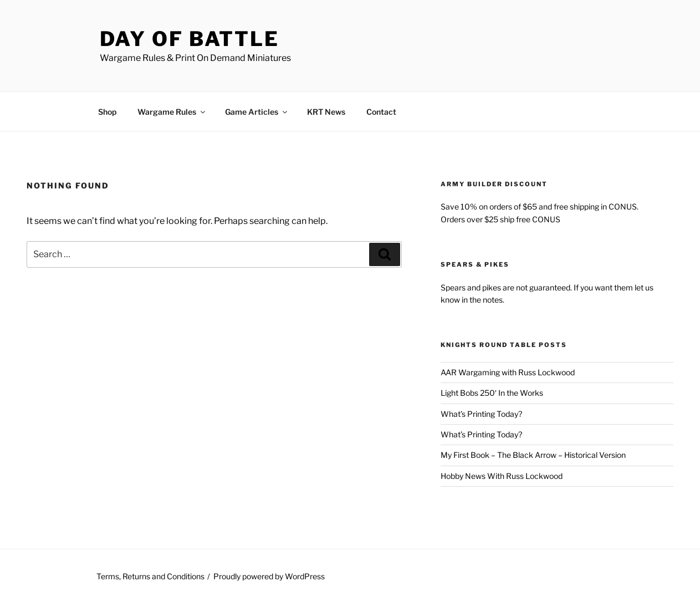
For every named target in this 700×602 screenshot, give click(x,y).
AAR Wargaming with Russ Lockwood (508, 372)
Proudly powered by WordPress (269, 576)
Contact (381, 112)
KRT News (326, 112)
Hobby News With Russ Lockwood (502, 476)
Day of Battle (190, 39)
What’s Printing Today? (481, 414)
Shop (107, 112)
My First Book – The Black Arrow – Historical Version (533, 455)
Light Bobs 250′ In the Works (492, 393)
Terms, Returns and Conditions (150, 576)
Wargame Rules (172, 112)
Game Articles (257, 112)
